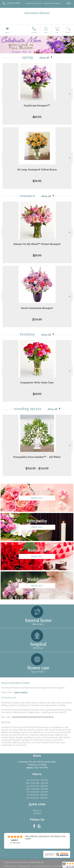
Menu (7, 32)
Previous (4, 94)
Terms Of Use (10, 866)
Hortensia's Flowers (37, 13)
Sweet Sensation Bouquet (37, 308)
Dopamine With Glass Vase (37, 383)
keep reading (21, 692)
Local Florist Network (43, 866)
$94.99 (37, 181)
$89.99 (37, 255)
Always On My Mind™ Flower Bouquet (37, 244)
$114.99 (37, 319)
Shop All (44, 58)
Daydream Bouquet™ (37, 106)
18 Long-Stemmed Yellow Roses (37, 170)
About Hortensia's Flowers (16, 683)
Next (70, 94)
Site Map (58, 866)
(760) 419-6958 (13, 3)
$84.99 (37, 117)
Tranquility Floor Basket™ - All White (37, 457)
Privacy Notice (24, 866)
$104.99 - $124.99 (37, 468)
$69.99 (37, 394)
